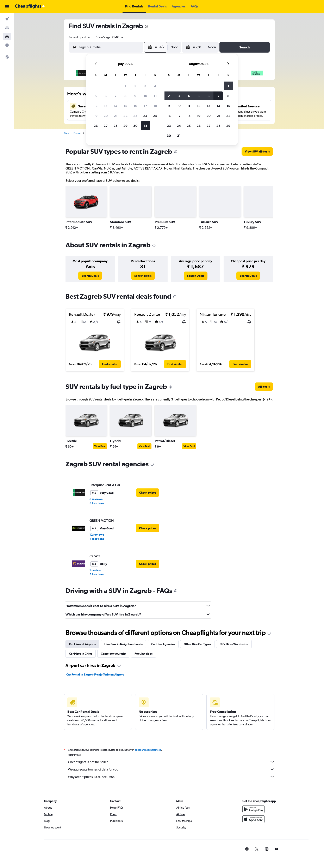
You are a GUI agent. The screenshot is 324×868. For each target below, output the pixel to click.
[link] (257, 151)
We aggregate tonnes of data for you (171, 769)
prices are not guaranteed (148, 750)
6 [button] (106, 96)
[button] (7, 6)
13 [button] (106, 106)
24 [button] (145, 116)
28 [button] (116, 126)
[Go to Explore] (7, 45)
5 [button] (96, 96)
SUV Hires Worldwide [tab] (234, 644)
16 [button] (135, 106)
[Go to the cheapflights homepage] (30, 6)
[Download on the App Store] (254, 819)
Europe (77, 133)
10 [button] (145, 96)
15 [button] (126, 106)
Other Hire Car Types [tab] (197, 644)
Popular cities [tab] (144, 654)
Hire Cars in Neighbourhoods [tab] (123, 644)
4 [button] (155, 86)
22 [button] (125, 116)
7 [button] (116, 96)
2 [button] (135, 86)
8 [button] (125, 96)
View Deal (100, 446)
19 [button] (96, 116)
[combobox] (80, 37)
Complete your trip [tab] (113, 654)
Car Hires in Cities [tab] (81, 654)
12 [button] (96, 106)
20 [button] (106, 116)
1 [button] (126, 86)
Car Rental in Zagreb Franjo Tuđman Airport (95, 674)
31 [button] (145, 126)
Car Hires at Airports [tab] (82, 644)
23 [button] (135, 116)
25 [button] (155, 116)
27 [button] (106, 126)
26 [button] (96, 126)
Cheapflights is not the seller (171, 762)
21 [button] (116, 116)
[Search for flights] (7, 19)
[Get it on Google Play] (254, 809)
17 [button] (145, 106)
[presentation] (146, 26)
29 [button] (125, 126)
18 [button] (155, 106)
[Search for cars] (7, 36)
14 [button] (116, 106)
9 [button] (135, 96)
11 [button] (155, 96)
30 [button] (135, 126)
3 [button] (145, 86)
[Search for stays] (7, 28)
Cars (66, 133)
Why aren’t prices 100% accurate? (171, 777)
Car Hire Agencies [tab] (163, 644)
